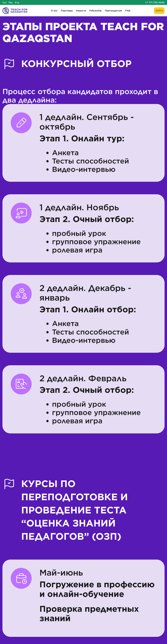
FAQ (128, 11)
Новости (81, 11)
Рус (11, 2)
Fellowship (95, 11)
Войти (159, 11)
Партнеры (67, 11)
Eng (17, 2)
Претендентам (113, 11)
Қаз (5, 2)
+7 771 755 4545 (155, 2)
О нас (54, 11)
